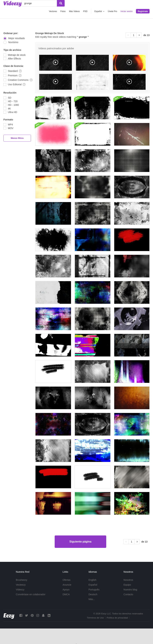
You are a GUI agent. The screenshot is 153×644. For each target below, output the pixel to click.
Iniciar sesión (127, 11)
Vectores (53, 11)
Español (93, 585)
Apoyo (66, 590)
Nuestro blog (130, 590)
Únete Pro (112, 11)
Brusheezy (21, 580)
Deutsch (93, 594)
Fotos (63, 11)
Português (94, 590)
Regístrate (143, 11)
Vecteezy (21, 585)
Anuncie (67, 585)
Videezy (20, 590)
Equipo (127, 585)
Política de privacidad (117, 618)
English (92, 580)
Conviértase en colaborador (31, 594)
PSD (85, 11)
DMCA (66, 594)
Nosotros (128, 580)
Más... (92, 599)
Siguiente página (80, 542)
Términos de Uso (95, 618)
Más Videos (74, 11)
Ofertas (67, 580)
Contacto (128, 594)
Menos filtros (17, 138)
